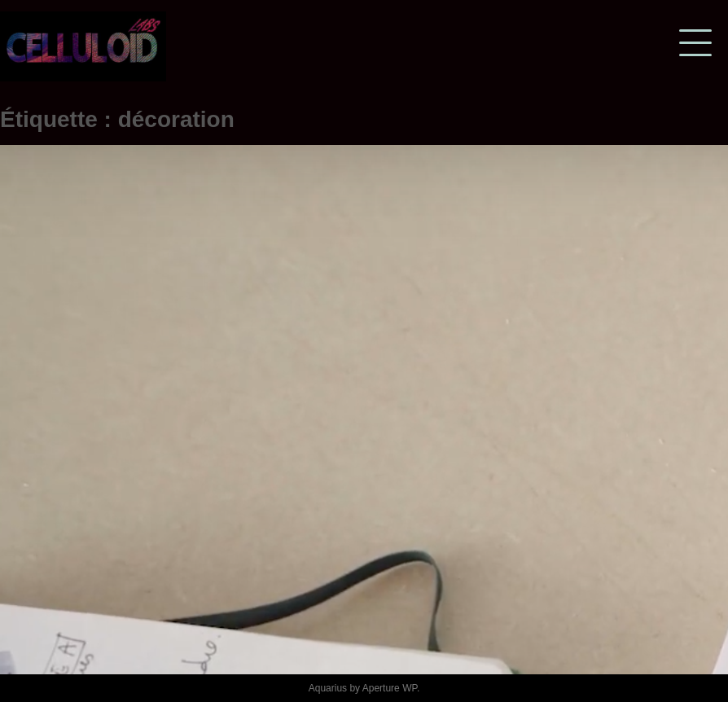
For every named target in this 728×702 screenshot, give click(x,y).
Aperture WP (390, 688)
